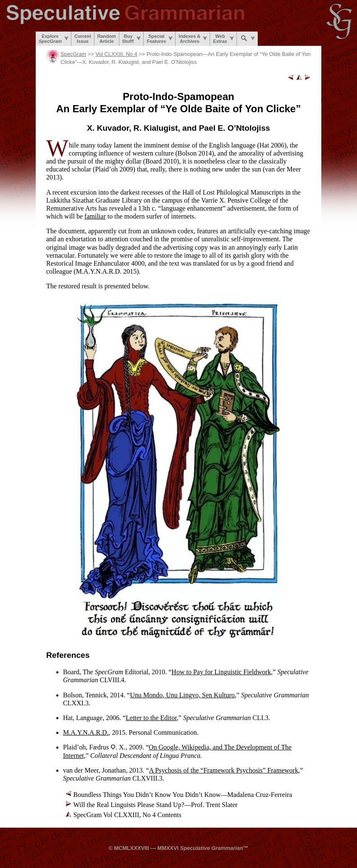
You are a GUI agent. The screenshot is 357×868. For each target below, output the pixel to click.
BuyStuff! (132, 39)
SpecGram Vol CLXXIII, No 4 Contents (127, 815)
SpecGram (73, 54)
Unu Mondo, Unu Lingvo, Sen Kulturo (182, 695)
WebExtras (223, 39)
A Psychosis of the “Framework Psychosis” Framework (224, 770)
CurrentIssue (83, 39)
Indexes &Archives (193, 39)
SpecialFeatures (160, 39)
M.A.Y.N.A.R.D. (86, 732)
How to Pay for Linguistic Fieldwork (221, 672)
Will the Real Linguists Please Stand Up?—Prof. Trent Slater (156, 805)
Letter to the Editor (151, 718)
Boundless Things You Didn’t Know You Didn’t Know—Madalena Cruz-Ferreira (183, 795)
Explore (54, 39)
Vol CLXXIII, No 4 (116, 54)
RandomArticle (107, 39)
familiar (95, 216)
